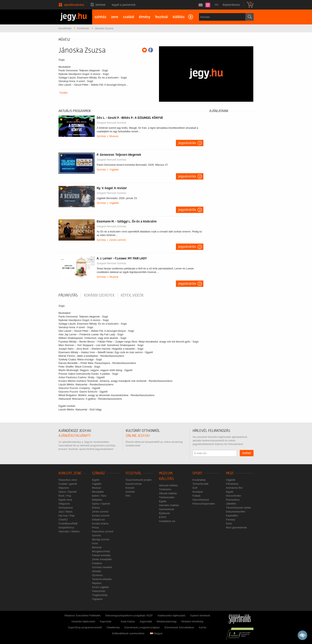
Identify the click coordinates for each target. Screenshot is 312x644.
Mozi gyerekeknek (236, 527)
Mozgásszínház (101, 551)
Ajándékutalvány (74, 5)
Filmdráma (232, 484)
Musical (114, 136)
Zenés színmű (118, 240)
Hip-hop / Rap (66, 516)
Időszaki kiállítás (168, 485)
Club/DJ (63, 520)
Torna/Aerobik (200, 484)
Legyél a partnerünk (124, 5)
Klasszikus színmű (103, 531)
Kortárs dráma (100, 524)
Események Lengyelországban (142, 627)
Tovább (63, 93)
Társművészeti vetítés (239, 508)
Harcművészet (201, 500)
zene (115, 17)
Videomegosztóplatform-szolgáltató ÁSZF (129, 615)
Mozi (230, 473)
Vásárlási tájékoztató (83, 621)
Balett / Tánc (99, 496)
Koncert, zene (70, 473)
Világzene (64, 504)
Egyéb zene (65, 500)
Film (128, 496)
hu (217, 5)
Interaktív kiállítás (169, 505)
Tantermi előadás (102, 579)
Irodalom (97, 563)
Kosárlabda (199, 480)
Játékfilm (231, 504)
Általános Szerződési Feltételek (82, 615)
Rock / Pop (65, 496)
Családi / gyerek (68, 484)
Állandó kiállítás (168, 493)
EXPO (163, 517)
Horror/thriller (234, 496)
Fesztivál (134, 473)
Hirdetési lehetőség (192, 621)
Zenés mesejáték (102, 559)
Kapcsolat (106, 621)
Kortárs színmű (101, 516)
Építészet (164, 513)
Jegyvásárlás (187, 143)
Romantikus (233, 500)
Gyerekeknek (167, 509)
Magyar (156, 633)
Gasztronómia (134, 484)
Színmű (96, 535)
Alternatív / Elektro (69, 531)
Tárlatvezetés (167, 497)
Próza (95, 527)
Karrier (203, 627)
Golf (195, 488)
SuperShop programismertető (85, 627)
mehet (247, 453)
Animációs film (234, 488)
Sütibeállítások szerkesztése (128, 633)
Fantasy (231, 520)
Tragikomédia (100, 595)
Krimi (95, 543)
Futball (196, 496)
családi (129, 17)
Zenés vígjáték (100, 587)
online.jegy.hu (138, 436)
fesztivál (161, 17)
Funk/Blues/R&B (68, 524)
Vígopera (97, 599)
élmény (145, 17)
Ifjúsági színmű (101, 539)
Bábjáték (97, 500)
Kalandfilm (232, 516)
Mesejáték (98, 492)
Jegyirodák (146, 621)
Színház (101, 136)
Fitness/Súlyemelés (204, 504)
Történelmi (165, 489)
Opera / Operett (67, 492)
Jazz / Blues (65, 512)
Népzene (64, 488)
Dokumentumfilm (236, 512)
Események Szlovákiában (179, 627)
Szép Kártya (128, 621)
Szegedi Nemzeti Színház (112, 123)
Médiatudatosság (166, 621)
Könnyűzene (66, 508)
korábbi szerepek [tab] (99, 295)
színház (100, 17)
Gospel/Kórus (66, 527)
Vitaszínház (99, 591)
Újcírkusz (97, 575)
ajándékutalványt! (75, 436)
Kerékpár (198, 492)
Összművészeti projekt (139, 480)
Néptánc (97, 583)
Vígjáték (114, 170)
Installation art (167, 521)
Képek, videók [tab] (132, 295)
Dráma (96, 508)
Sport (197, 473)
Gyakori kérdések (200, 615)
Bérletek (100, 5)
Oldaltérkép (113, 627)
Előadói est (98, 520)
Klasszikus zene (68, 480)
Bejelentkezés (231, 5)
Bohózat (97, 547)
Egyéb (96, 480)
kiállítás (179, 17)
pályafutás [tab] (68, 295)
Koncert (130, 488)
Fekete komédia (101, 555)
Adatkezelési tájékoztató (171, 615)
